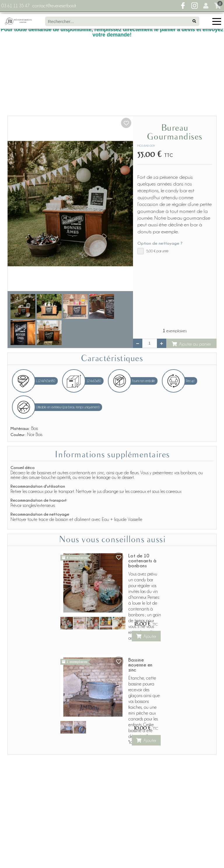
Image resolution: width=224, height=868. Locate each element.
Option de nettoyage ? (160, 175)
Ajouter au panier (191, 276)
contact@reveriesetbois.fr (54, 6)
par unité (153, 183)
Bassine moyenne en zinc (140, 596)
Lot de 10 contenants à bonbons (142, 492)
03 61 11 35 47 (15, 6)
